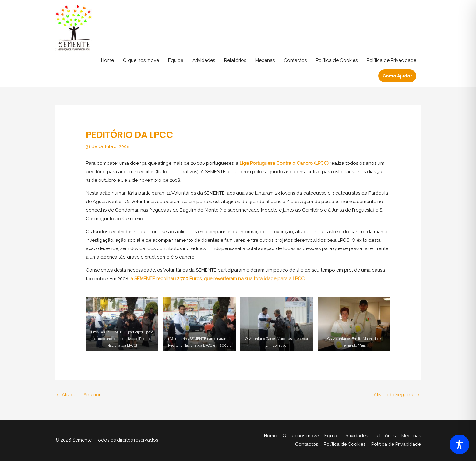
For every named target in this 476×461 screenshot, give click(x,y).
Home (108, 60)
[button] (397, 76)
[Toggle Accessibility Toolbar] (459, 444)
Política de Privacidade (391, 60)
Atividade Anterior (78, 395)
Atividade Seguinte (397, 395)
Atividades (204, 60)
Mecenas (265, 60)
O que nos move (141, 60)
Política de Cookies (337, 60)
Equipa (176, 60)
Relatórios (235, 60)
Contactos (295, 60)
